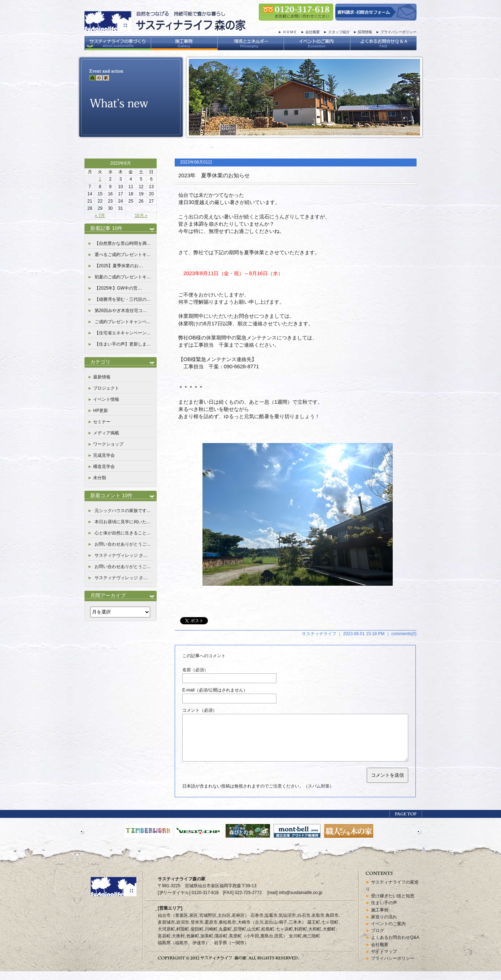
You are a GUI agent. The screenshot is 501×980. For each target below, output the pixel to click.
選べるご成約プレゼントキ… (123, 255)
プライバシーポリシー (398, 32)
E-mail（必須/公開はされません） (215, 690)
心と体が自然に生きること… (123, 533)
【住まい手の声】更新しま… (123, 344)
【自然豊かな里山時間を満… (123, 243)
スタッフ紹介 (339, 32)
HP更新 (101, 411)
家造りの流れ (384, 925)
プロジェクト (106, 388)
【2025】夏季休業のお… (119, 266)
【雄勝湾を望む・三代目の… (123, 299)
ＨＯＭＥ (290, 32)
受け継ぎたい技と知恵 (393, 905)
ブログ (378, 939)
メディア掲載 (106, 433)
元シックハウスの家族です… (123, 511)
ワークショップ (108, 444)
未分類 (100, 478)
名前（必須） (195, 670)
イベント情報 (106, 399)
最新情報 (102, 377)
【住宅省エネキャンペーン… (123, 333)
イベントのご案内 (388, 932)
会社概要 (313, 32)
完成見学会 (104, 455)
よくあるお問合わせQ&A (395, 946)
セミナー (102, 422)
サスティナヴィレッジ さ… (121, 555)
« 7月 (100, 216)
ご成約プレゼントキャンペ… (123, 322)
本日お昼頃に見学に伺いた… (123, 522)
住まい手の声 (384, 911)
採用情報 (365, 32)
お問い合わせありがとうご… (123, 544)
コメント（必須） (200, 710)
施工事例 (380, 919)
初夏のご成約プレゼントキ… (123, 277)
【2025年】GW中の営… (118, 288)
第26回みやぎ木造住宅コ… (121, 311)
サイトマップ (384, 960)
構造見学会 (104, 467)
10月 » (141, 216)
